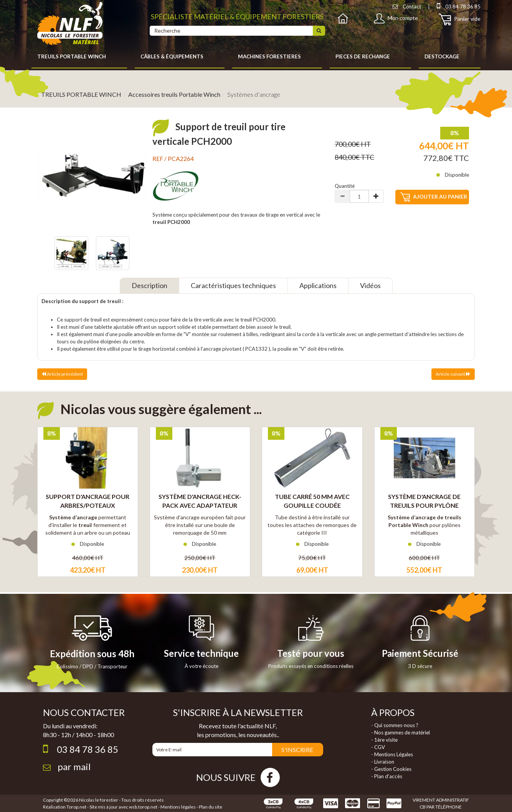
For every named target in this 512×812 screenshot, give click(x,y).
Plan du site (211, 807)
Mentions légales (178, 807)
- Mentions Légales (392, 754)
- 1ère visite (384, 740)
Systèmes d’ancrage (254, 94)
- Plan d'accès (387, 776)
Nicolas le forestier (99, 800)
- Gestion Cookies (391, 769)
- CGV (378, 747)
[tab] (149, 286)
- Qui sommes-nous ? (395, 725)
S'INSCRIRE (297, 750)
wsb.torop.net (143, 807)
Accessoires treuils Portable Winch (174, 94)
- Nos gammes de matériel (401, 732)
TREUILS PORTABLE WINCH (81, 94)
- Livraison (383, 762)
